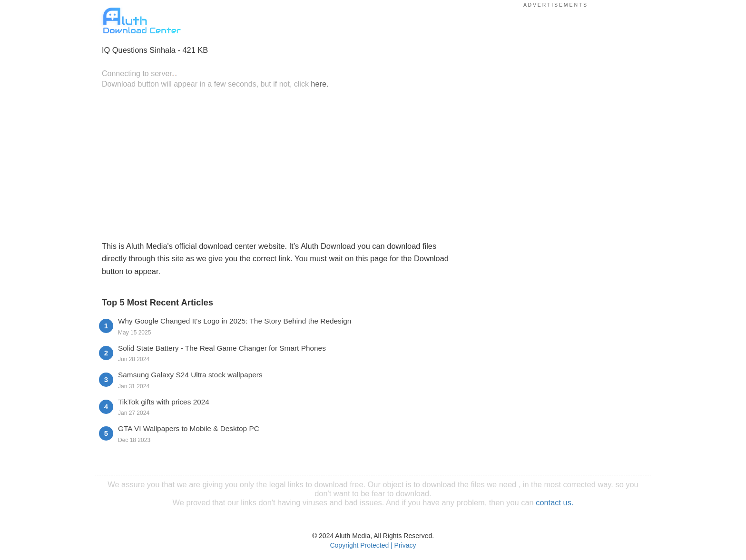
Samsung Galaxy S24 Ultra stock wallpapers (190, 375)
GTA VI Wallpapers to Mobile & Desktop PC (189, 428)
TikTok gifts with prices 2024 (164, 402)
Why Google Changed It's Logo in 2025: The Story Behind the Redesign (235, 321)
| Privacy (403, 545)
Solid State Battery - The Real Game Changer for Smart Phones (222, 348)
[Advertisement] (280, 164)
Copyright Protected (359, 545)
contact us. (555, 502)
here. (319, 84)
